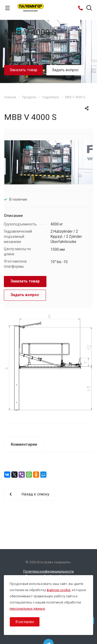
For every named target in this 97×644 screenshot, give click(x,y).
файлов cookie (58, 590)
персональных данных (27, 609)
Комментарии (24, 444)
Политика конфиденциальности (48, 571)
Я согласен (25, 622)
